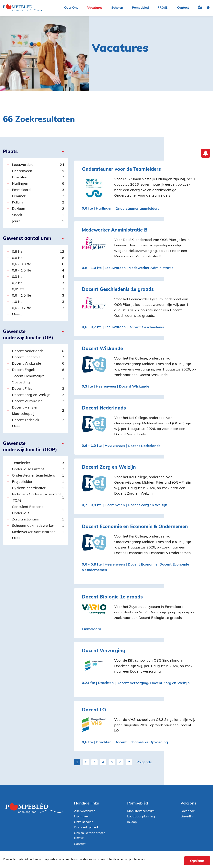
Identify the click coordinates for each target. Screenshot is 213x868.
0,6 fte (38, 258)
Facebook (187, 811)
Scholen (117, 8)
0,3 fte (38, 277)
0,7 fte (38, 283)
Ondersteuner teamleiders (38, 476)
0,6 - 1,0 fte (38, 296)
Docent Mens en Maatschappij (38, 411)
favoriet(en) (208, 8)
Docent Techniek (38, 420)
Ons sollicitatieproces (90, 833)
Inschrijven (82, 817)
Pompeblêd (140, 8)
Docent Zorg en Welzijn (38, 395)
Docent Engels (38, 370)
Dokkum (38, 209)
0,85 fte (38, 290)
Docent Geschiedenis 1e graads (118, 290)
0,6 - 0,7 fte (38, 308)
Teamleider (38, 463)
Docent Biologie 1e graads (112, 597)
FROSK (163, 8)
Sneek (38, 215)
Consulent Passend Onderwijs (38, 510)
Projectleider (38, 482)
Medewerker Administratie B (115, 230)
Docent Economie (38, 358)
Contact (183, 8)
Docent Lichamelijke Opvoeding (38, 379)
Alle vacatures (85, 811)
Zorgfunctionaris (38, 520)
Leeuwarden (38, 165)
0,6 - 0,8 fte (38, 264)
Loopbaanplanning (141, 817)
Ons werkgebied (86, 828)
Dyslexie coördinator (38, 488)
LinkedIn (186, 817)
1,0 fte (38, 302)
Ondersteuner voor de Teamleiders (121, 170)
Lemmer (38, 196)
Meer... (17, 315)
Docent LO (94, 710)
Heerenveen (38, 171)
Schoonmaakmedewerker (38, 526)
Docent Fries (38, 389)
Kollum (38, 203)
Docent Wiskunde (38, 364)
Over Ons (71, 8)
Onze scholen (84, 822)
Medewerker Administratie (38, 532)
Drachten (38, 178)
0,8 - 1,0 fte (38, 271)
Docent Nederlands (38, 351)
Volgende (144, 762)
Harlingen (38, 184)
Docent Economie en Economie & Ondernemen (135, 527)
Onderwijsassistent (38, 469)
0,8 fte (38, 252)
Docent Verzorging (38, 401)
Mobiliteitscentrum (141, 811)
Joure (38, 222)
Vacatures (95, 8)
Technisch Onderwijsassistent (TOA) (38, 498)
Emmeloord (38, 190)
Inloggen (200, 8)
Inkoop (132, 822)
